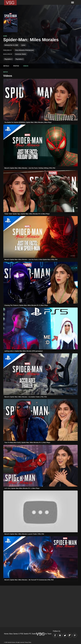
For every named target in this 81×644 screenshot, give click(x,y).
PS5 (22, 634)
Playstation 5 (19, 59)
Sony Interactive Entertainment (25, 50)
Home (6, 634)
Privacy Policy (28, 642)
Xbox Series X (14, 634)
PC (30, 634)
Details (6, 66)
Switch (26, 634)
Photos (16, 66)
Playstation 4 (8, 59)
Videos (26, 66)
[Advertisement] (40, 600)
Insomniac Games (21, 54)
